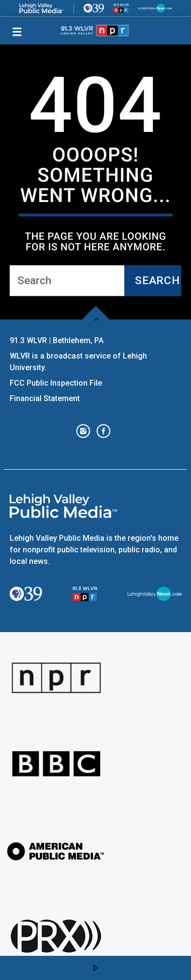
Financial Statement (46, 398)
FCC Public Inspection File (56, 383)
